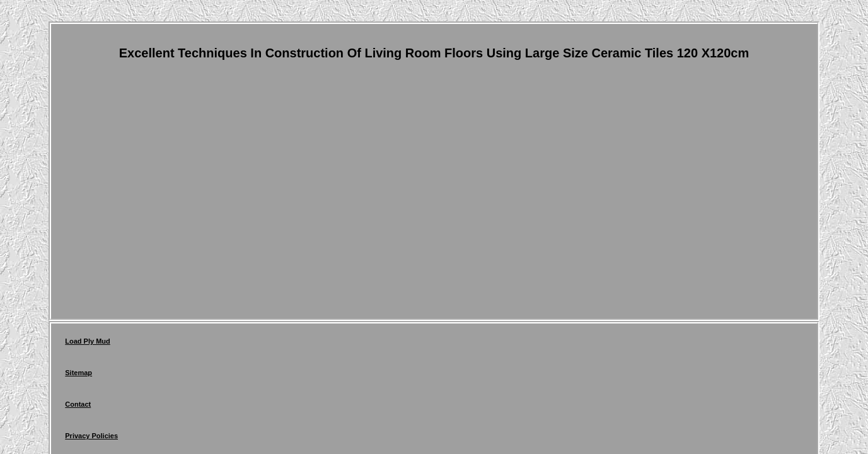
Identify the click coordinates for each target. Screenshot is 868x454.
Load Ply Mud (88, 344)
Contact (192, 344)
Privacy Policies (253, 344)
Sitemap (145, 344)
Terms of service (327, 344)
